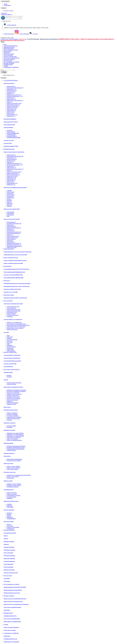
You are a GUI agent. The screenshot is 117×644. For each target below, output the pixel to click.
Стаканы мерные (11, 497)
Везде (5, 44)
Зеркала (6, 380)
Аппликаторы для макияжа (14, 417)
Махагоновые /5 (11, 239)
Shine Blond (10, 349)
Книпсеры (10, 401)
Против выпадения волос (13, 311)
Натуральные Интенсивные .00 (15, 88)
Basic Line (10, 337)
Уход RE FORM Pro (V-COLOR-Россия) (13, 319)
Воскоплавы (7, 610)
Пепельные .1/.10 (11, 89)
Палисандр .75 (11, 98)
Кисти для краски (12, 493)
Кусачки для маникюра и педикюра (16, 391)
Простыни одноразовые (9, 558)
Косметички (10, 478)
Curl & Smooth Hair (12, 340)
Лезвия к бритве (11, 450)
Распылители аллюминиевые (14, 459)
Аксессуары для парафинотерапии (12, 619)
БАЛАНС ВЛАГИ (12, 136)
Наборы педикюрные (12, 403)
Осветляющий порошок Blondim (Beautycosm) (14, 272)
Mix (8, 216)
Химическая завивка (9, 54)
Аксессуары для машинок (14, 437)
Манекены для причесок (10, 423)
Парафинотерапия (8, 65)
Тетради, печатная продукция (11, 573)
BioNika (9, 338)
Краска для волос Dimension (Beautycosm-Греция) (15, 187)
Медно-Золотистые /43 (13, 236)
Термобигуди (10, 529)
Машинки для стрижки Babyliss (15, 435)
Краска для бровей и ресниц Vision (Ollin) (13, 263)
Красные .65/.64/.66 (12, 108)
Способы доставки (8, 11)
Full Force (10, 341)
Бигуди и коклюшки (9, 521)
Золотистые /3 (11, 231)
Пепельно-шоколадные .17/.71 (15, 96)
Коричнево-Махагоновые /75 (14, 246)
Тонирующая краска (9, 48)
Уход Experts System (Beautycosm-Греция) (13, 304)
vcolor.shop (34, 34)
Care (8, 335)
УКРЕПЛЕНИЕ (11, 135)
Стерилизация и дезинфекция (11, 67)
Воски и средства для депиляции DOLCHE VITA (15, 599)
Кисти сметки (7, 407)
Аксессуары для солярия (10, 630)
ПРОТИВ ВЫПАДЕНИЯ (13, 137)
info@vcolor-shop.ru (9, 34)
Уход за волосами (8, 55)
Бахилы (6, 539)
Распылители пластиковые (14, 461)
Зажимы (9, 504)
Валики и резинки (8, 372)
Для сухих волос (11, 308)
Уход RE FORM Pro (8, 127)
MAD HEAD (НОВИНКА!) (10, 119)
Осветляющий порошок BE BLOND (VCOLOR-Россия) (16, 269)
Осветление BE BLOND (9, 125)
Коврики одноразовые (9, 541)
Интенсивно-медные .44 (13, 105)
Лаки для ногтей (8, 61)
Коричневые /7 (11, 242)
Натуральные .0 (11, 86)
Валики (9, 375)
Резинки (9, 377)
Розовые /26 (10, 229)
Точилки (9, 420)
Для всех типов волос (12, 315)
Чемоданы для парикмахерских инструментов (19, 475)
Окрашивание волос (9, 490)
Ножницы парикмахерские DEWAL (16, 446)
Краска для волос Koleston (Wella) (12, 209)
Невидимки (10, 507)
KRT (8, 344)
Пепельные (10, 193)
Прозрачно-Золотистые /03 (14, 232)
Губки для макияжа (12, 414)
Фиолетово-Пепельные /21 (14, 228)
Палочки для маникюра (13, 393)
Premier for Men (11, 347)
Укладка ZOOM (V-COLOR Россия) (12, 355)
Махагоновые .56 (11, 109)
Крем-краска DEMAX (9, 83)
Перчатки (6, 544)
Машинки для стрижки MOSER (15, 436)
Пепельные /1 (10, 225)
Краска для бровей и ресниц (11, 50)
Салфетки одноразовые (9, 561)
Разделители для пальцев (13, 398)
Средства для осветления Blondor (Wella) (13, 275)
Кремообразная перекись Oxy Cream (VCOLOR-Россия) (17, 286)
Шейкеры (9, 498)
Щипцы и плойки (8, 481)
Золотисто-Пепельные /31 (14, 233)
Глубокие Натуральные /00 (14, 223)
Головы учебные (11, 426)
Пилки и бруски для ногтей (14, 394)
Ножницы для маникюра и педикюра (16, 390)
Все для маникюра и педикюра (11, 62)
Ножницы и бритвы (8, 443)
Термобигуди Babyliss (13, 487)
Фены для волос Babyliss (13, 468)
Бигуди (9, 524)
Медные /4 (10, 235)
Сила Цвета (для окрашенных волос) (16, 324)
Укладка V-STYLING (9, 140)
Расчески (9, 513)
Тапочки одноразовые (9, 547)
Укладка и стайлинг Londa (10, 364)
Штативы (9, 427)
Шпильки (9, 506)
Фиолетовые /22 (11, 226)
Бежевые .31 (10, 93)
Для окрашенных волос (13, 307)
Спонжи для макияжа (12, 416)
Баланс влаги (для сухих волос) (15, 328)
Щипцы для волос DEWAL (14, 484)
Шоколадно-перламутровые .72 (15, 100)
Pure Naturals (10, 212)
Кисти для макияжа (12, 413)
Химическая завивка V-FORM (11, 146)
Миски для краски (12, 494)
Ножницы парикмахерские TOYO (16, 448)
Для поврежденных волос (14, 309)
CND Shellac (7, 579)
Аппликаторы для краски (13, 495)
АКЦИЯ (9, 191)
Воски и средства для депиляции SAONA (13, 601)
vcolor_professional (22, 34)
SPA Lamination (11, 351)
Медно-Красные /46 (12, 238)
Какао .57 (9, 102)
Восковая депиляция (9, 63)
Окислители (7, 52)
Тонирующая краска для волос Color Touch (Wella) (15, 255)
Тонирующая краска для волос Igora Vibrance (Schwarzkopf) (17, 252)
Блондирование (7, 51)
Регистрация (7, 5)
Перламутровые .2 (12, 91)
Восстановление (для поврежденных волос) (18, 325)
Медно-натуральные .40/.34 (14, 103)
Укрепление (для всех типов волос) (16, 327)
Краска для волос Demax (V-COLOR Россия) (14, 152)
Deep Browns (10, 215)
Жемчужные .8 (11, 112)
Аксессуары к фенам (12, 469)
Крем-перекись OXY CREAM (11, 122)
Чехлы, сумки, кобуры (13, 477)
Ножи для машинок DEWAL (14, 440)
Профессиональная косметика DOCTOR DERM (15, 587)
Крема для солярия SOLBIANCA (11, 627)
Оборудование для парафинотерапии (12, 621)
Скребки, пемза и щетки (13, 397)
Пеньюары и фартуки (9, 453)
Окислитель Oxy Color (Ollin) (11, 292)
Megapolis (10, 345)
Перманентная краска (9, 47)
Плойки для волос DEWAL (14, 485)
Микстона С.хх (11, 116)
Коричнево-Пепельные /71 (14, 243)
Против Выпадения (12, 329)
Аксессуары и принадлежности (12, 58)
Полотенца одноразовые (9, 556)
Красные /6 (10, 240)
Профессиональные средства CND (12, 593)
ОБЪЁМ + (10, 130)
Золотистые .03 (11, 92)
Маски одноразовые (8, 567)
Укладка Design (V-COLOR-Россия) (12, 358)
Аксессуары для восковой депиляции (12, 607)
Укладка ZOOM (8, 143)
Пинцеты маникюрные (13, 396)
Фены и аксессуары (8, 463)
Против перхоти (11, 314)
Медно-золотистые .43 (13, 106)
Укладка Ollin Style (8, 367)
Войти (5, 4)
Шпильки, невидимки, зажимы (11, 501)
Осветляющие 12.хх (12, 115)
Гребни (9, 514)
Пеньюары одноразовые (9, 550)
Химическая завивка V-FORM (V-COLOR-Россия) (15, 298)
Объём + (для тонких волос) (14, 322)
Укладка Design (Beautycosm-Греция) (12, 361)
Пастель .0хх (10, 113)
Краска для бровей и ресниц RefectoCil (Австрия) (15, 260)
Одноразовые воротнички (10, 533)
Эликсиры (10, 317)
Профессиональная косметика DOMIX (13, 590)
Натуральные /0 (11, 222)
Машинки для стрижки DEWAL (15, 433)
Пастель (9, 202)
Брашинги (10, 517)
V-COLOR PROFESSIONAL (11, 46)
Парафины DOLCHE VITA (10, 616)
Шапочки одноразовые (9, 570)
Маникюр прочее (11, 404)
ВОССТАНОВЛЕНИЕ (13, 133)
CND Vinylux (7, 581)
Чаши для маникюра (12, 400)
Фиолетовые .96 (11, 110)
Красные (9, 205)
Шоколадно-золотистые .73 (14, 95)
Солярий (6, 66)
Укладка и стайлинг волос (10, 56)
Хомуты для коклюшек (13, 527)
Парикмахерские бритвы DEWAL (16, 449)
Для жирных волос (12, 312)
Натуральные (10, 192)
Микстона (10, 203)
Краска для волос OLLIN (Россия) (12, 219)
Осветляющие (11, 195)
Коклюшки (10, 526)
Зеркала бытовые (11, 384)
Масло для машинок (12, 439)
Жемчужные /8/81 (12, 248)
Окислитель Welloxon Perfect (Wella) (12, 289)
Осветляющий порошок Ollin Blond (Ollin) (13, 278)
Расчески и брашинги (9, 510)
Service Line (10, 348)
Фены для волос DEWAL (13, 466)
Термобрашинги (11, 519)
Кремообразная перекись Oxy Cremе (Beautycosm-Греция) (17, 283)
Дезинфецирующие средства (10, 639)
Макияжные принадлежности (11, 410)
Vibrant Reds (10, 213)
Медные (9, 206)
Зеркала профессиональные (14, 383)
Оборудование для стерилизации (11, 642)
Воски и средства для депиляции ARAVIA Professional (16, 604)
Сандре (9, 199)
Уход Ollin (6, 332)
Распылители (7, 456)
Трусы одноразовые (8, 553)
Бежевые (9, 200)
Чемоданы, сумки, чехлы (10, 472)
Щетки (9, 516)
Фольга (6, 536)
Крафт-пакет (7, 636)
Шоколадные (10, 198)
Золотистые (10, 196)
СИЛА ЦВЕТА (11, 132)
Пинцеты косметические (13, 419)
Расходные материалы (9, 59)
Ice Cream (10, 342)
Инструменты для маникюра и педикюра (13, 387)
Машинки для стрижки (9, 430)
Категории (4, 78)
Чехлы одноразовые (8, 564)
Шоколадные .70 (11, 99)
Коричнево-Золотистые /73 (14, 245)
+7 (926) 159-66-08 (10, 25)
